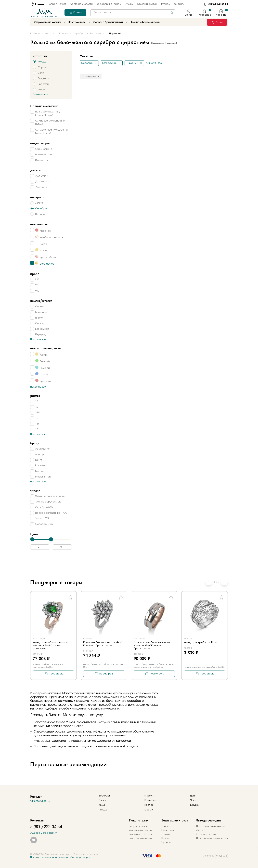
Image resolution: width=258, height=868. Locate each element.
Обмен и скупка (147, 4)
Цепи (193, 796)
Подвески (150, 800)
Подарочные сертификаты (212, 838)
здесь (134, 746)
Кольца (103, 810)
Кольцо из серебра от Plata (200, 643)
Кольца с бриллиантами (145, 22)
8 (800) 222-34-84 (218, 4)
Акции (200, 830)
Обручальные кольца (47, 22)
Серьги (149, 810)
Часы (193, 800)
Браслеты (104, 796)
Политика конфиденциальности (49, 857)
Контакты (179, 4)
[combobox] (133, 13)
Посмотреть (56, 674)
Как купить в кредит (140, 834)
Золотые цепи (77, 22)
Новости (166, 838)
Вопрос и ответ (57, 4)
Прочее (149, 805)
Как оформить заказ (109, 4)
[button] (224, 582)
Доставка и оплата (81, 4)
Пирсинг (149, 796)
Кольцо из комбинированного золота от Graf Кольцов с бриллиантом (152, 646)
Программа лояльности (210, 826)
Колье (102, 805)
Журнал (165, 4)
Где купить (168, 830)
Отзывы (129, 4)
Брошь (103, 800)
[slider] (32, 539)
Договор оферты (80, 857)
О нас (165, 826)
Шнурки (195, 805)
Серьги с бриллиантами (108, 22)
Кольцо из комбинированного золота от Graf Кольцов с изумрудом (51, 646)
